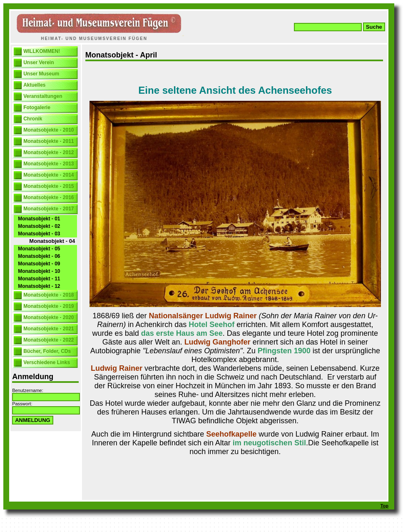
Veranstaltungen (43, 96)
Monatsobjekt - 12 (39, 286)
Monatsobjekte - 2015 (49, 186)
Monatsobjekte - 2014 (49, 175)
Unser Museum (41, 74)
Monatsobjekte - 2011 (49, 141)
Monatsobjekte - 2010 (49, 130)
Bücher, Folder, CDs (47, 351)
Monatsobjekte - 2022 (49, 340)
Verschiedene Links (47, 362)
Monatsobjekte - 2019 (49, 306)
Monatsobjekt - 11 (39, 279)
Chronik (33, 119)
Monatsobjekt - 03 (39, 234)
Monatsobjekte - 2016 (49, 197)
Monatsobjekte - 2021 (49, 329)
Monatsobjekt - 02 (39, 226)
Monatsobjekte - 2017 (49, 209)
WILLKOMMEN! (42, 51)
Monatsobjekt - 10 (39, 271)
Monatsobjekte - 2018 (49, 295)
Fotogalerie (37, 107)
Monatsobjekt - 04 (52, 241)
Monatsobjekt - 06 (39, 256)
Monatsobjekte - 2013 (49, 164)
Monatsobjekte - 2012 (49, 152)
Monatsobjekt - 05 (39, 249)
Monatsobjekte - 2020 (49, 317)
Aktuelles (34, 85)
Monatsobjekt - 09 (39, 264)
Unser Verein (39, 62)
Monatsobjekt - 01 (39, 219)
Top (384, 506)
